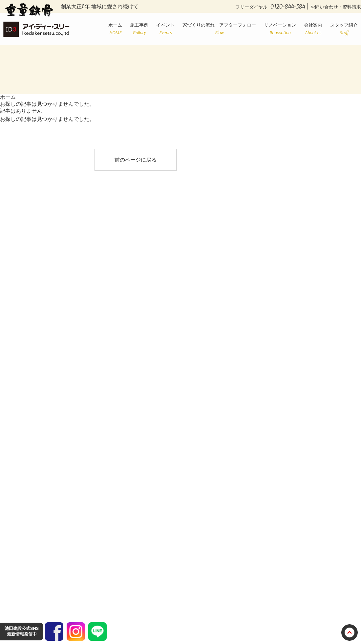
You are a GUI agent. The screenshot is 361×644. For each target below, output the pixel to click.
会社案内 (313, 29)
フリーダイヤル (272, 7)
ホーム (115, 29)
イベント (165, 29)
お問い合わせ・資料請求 (336, 7)
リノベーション (280, 29)
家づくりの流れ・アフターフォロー (219, 29)
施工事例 (139, 29)
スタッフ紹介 (344, 29)
